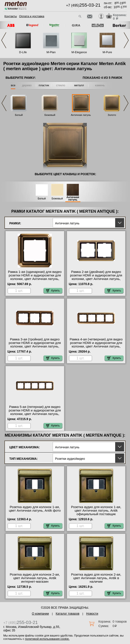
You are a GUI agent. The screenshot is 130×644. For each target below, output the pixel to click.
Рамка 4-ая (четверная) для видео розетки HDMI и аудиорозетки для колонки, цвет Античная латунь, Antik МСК (96, 345)
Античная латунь (81, 115)
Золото (112, 115)
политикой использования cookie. (47, 639)
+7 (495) (83, 5)
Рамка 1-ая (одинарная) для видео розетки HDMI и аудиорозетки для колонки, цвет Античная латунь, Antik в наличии (35, 277)
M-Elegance (79, 52)
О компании (40, 614)
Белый (19, 115)
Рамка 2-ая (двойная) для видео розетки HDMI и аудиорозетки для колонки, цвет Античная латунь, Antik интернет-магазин (96, 277)
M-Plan (51, 52)
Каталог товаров (68, 614)
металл (79, 85)
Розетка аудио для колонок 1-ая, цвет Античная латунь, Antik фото (35, 509)
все (13, 85)
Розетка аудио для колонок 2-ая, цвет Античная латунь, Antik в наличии (96, 578)
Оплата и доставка (32, 16)
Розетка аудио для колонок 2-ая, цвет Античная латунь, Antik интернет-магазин (35, 578)
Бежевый (50, 115)
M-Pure (107, 52)
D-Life (23, 52)
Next (126, 40)
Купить (53, 291)
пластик (44, 85)
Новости (92, 614)
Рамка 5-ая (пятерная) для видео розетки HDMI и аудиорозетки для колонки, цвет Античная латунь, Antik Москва (35, 412)
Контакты (11, 16)
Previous (4, 40)
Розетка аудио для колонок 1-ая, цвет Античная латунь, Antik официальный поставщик (96, 511)
